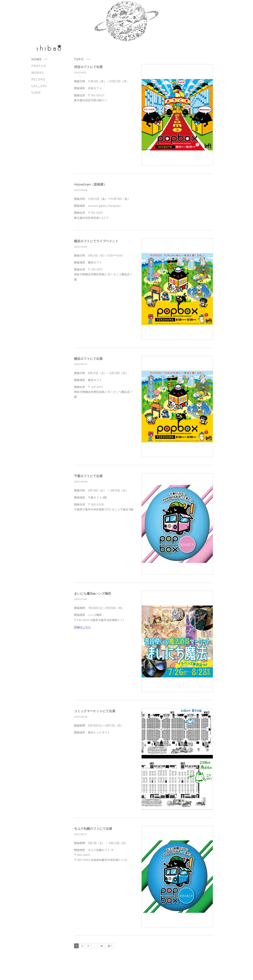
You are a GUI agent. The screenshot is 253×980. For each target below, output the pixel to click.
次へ (110, 946)
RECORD (38, 79)
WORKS (38, 72)
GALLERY (39, 86)
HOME (37, 59)
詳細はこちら (82, 627)
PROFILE (39, 66)
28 (101, 946)
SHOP (36, 92)
